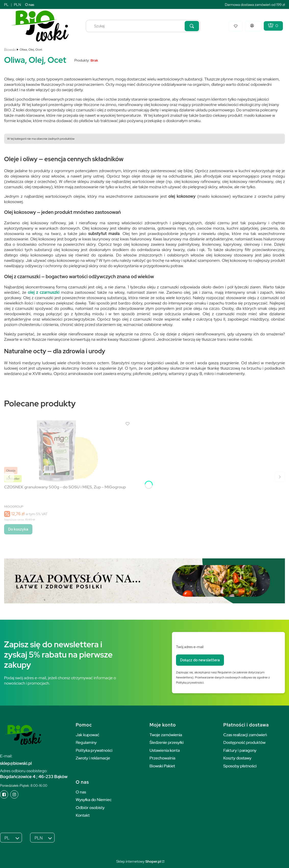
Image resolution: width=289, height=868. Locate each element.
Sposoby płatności (240, 766)
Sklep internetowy (139, 861)
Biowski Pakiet (162, 766)
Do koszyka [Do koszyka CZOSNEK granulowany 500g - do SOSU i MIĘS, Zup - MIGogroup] (18, 529)
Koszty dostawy (237, 758)
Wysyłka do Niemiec (94, 800)
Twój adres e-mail (190, 647)
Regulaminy (86, 742)
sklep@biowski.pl (16, 763)
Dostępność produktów (244, 742)
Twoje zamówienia (166, 735)
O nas (30, 5)
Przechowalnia (162, 758)
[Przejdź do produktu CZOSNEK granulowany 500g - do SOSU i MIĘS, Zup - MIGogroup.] (68, 451)
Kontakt (83, 815)
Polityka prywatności (94, 750)
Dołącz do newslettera (200, 660)
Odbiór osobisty (90, 808)
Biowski (10, 50)
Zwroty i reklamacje (93, 758)
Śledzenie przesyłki (166, 742)
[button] (192, 26)
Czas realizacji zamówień (245, 735)
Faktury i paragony (240, 750)
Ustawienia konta (165, 750)
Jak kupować (87, 735)
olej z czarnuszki (44, 292)
